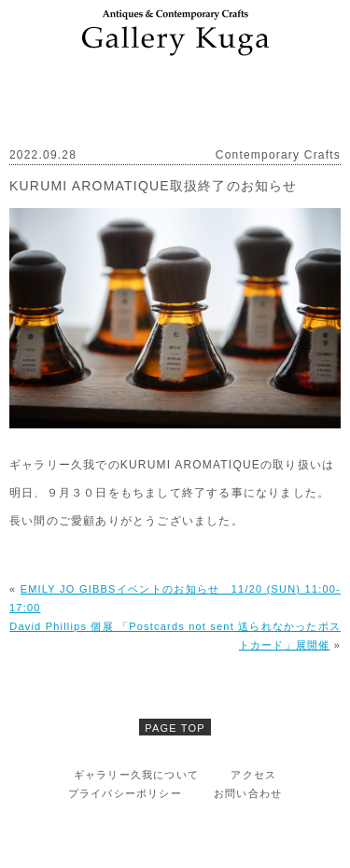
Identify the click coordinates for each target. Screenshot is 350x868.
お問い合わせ (248, 793)
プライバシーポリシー (125, 793)
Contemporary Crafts (278, 155)
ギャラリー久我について (136, 775)
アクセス (253, 775)
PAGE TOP (175, 728)
